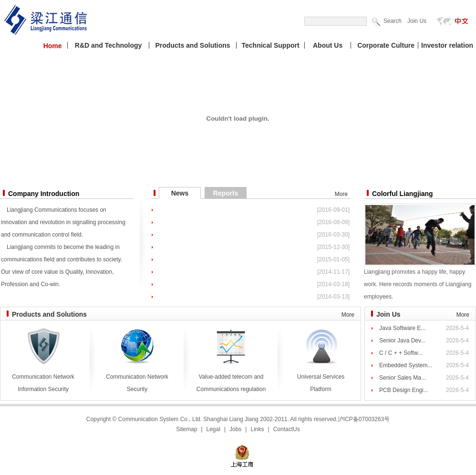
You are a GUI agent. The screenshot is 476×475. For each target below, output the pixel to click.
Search (393, 21)
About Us (328, 45)
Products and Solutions (193, 45)
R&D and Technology (109, 45)
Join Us (417, 21)
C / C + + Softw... (401, 353)
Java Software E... (402, 328)
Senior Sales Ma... (403, 378)
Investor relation (447, 45)
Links (257, 429)
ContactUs (287, 429)
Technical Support (271, 45)
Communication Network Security (137, 379)
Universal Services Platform (321, 379)
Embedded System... (406, 365)
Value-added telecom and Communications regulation (231, 379)
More (341, 194)
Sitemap (186, 429)
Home (53, 46)
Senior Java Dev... (402, 341)
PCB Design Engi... (404, 390)
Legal (213, 429)
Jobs (235, 429)
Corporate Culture (386, 45)
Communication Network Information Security (43, 379)
